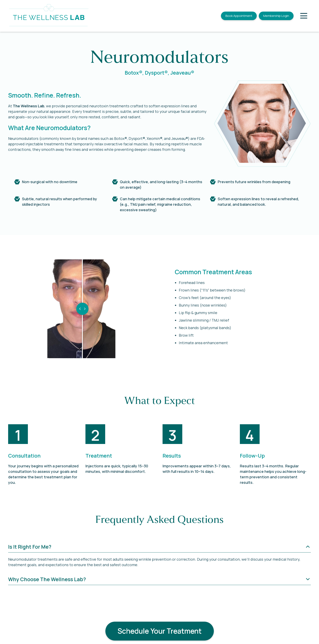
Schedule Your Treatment (160, 631)
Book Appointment (239, 16)
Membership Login (276, 16)
